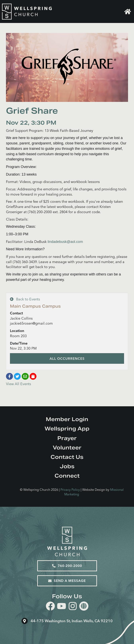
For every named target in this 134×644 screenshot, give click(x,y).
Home (128, 12)
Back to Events (25, 299)
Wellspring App (67, 429)
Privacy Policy (70, 490)
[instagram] (73, 607)
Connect (67, 476)
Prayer (67, 438)
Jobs (67, 466)
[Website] (84, 606)
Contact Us (67, 457)
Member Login (67, 419)
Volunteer (67, 448)
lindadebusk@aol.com (65, 242)
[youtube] (62, 607)
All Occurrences (67, 358)
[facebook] (50, 607)
